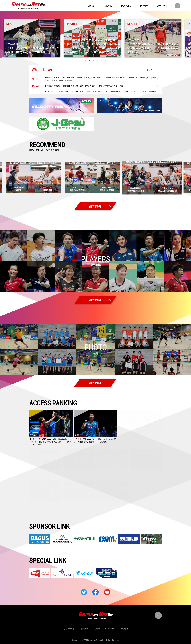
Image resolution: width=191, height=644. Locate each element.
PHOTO (144, 6)
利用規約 (124, 629)
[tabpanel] (95, 38)
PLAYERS (126, 6)
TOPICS (90, 6)
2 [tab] (90, 60)
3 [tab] (94, 60)
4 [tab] (97, 60)
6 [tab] (105, 60)
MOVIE (108, 6)
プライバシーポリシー (104, 629)
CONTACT (162, 6)
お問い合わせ (69, 629)
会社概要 (85, 629)
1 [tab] (86, 60)
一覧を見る (149, 70)
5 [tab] (101, 60)
